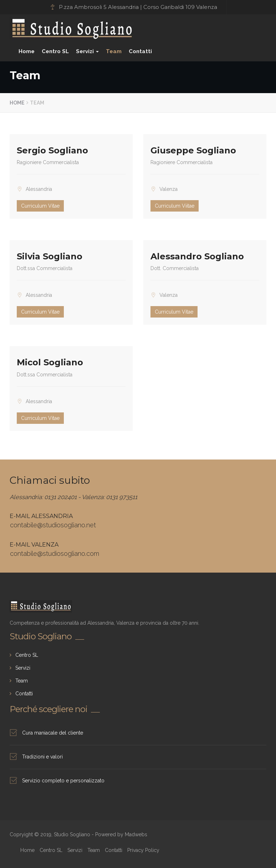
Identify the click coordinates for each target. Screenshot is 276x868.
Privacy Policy (143, 850)
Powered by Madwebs (121, 834)
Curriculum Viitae (175, 206)
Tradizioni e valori (42, 757)
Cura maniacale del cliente (53, 733)
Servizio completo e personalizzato (63, 781)
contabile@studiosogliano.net (53, 525)
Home (27, 51)
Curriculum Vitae (40, 206)
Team (114, 51)
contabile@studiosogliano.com (55, 554)
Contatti (140, 51)
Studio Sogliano (33, 24)
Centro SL (55, 51)
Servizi (87, 51)
